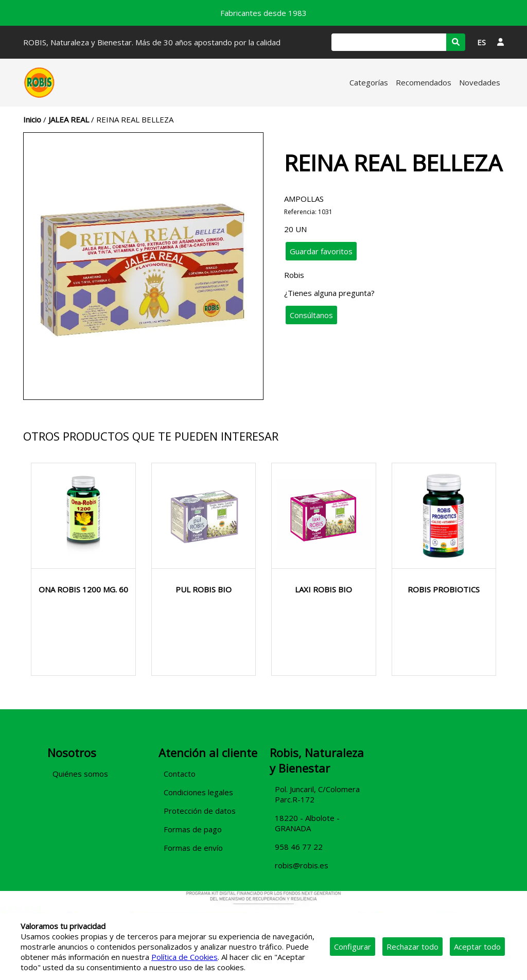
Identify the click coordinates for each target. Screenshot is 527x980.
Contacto (180, 774)
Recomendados (424, 82)
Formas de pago (193, 829)
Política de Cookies (185, 957)
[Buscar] (389, 42)
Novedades (480, 82)
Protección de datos (200, 811)
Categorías (369, 82)
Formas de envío (193, 848)
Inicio (32, 119)
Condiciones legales (198, 792)
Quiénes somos (80, 774)
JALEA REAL (69, 119)
